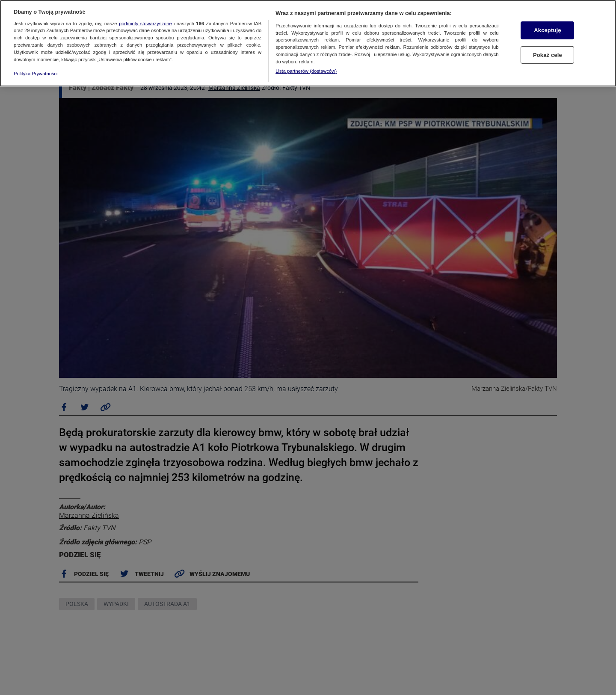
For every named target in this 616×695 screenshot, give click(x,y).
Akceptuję (547, 30)
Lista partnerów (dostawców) (306, 71)
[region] (308, 43)
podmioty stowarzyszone (145, 24)
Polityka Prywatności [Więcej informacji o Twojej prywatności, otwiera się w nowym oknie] (36, 74)
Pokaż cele (548, 55)
